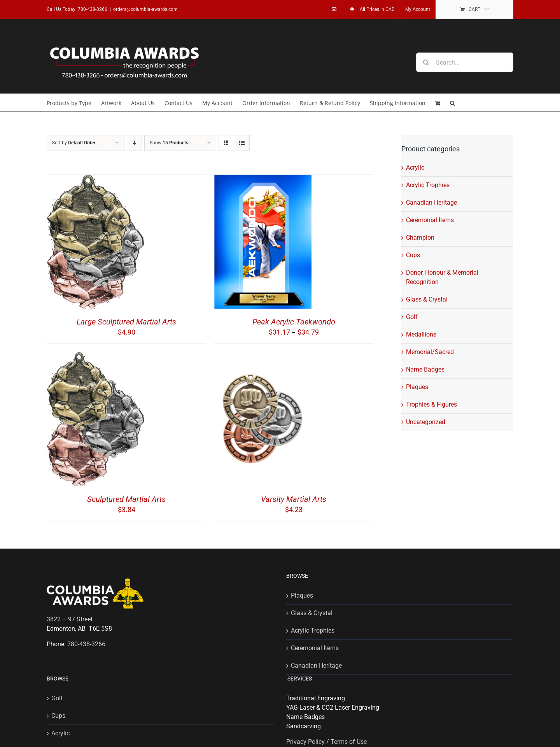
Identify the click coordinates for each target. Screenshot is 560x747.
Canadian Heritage (431, 203)
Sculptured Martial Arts (126, 499)
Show (169, 143)
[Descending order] (134, 143)
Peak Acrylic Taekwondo (294, 322)
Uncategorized (426, 422)
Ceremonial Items (430, 220)
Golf (412, 317)
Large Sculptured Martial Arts (126, 322)
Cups (413, 255)
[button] (452, 103)
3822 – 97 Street (70, 619)
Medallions (421, 334)
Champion (420, 238)
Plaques (417, 387)
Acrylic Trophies (428, 185)
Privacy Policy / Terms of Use (326, 742)
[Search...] (465, 62)
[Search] (426, 62)
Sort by (74, 143)
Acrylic (415, 167)
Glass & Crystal (427, 299)
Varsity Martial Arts (294, 499)
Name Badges (425, 369)
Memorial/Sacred (430, 352)
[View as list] (242, 143)
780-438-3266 (93, 9)
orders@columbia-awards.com (145, 9)
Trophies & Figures (431, 404)
